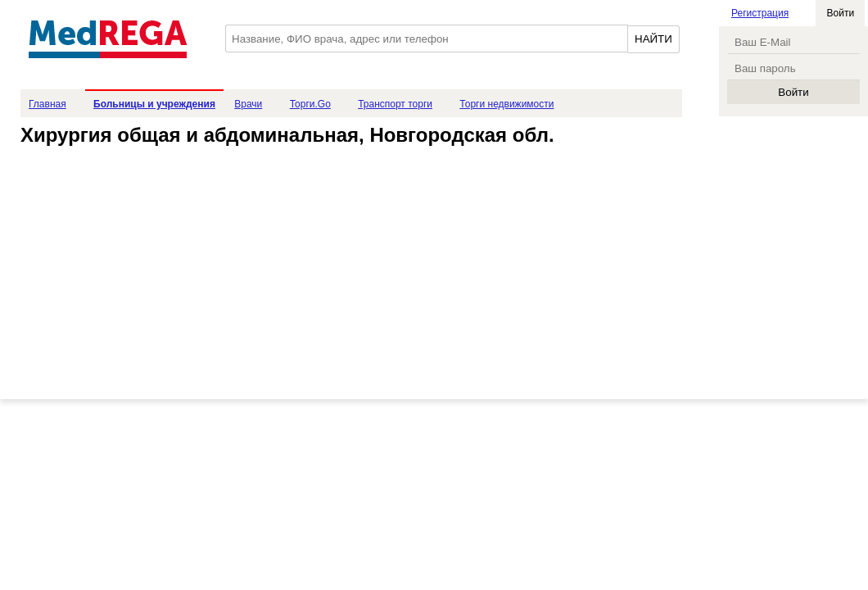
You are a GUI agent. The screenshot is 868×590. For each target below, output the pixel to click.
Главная (47, 104)
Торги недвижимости (506, 104)
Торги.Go (310, 104)
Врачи (248, 104)
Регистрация (760, 13)
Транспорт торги (395, 104)
